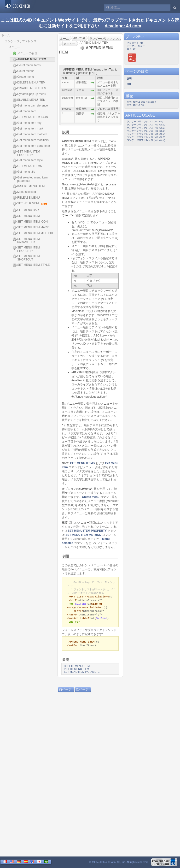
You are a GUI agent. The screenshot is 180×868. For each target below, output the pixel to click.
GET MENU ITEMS (27, 166)
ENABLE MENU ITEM (29, 100)
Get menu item (24, 112)
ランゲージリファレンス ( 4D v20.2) (146, 128)
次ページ (82, 693)
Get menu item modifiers (31, 140)
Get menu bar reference (30, 106)
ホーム (6, 35)
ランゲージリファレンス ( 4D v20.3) (146, 131)
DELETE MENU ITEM (29, 83)
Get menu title (24, 172)
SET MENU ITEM (26, 216)
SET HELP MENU (30, 204)
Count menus (23, 71)
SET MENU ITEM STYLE (31, 265)
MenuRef (86, 184)
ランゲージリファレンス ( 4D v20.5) (146, 137)
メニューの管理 (25, 53)
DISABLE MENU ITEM (29, 89)
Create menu (23, 77)
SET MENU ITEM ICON (30, 222)
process (67, 159)
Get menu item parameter (31, 146)
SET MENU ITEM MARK (31, 228)
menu (112, 141)
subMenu (85, 489)
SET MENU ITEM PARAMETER (26, 241)
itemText (70, 215)
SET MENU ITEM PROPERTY (26, 249)
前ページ (65, 693)
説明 (66, 132)
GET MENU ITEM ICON (30, 117)
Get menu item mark (28, 129)
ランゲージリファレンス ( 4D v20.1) (146, 125)
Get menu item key (27, 123)
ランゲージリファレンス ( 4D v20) (145, 121)
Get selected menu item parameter (30, 179)
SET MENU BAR (26, 210)
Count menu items (27, 65)
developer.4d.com (123, 26)
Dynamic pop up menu (29, 94)
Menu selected (24, 192)
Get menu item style (28, 160)
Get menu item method (30, 135)
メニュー (14, 47)
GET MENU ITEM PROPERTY (26, 153)
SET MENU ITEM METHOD (33, 233)
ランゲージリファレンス (21, 41)
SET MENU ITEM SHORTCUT (26, 258)
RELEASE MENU (26, 198)
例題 (66, 556)
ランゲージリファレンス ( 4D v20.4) (146, 134)
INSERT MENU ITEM (29, 186)
